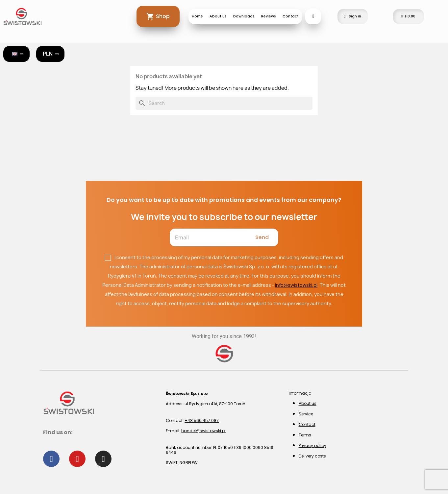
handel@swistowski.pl (203, 431)
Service (306, 414)
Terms (305, 435)
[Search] (224, 103)
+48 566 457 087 (202, 420)
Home (197, 16)
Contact (291, 16)
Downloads (244, 16)
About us (218, 16)
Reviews (269, 16)
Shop (163, 16)
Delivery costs (312, 456)
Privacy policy (312, 445)
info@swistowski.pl (296, 285)
